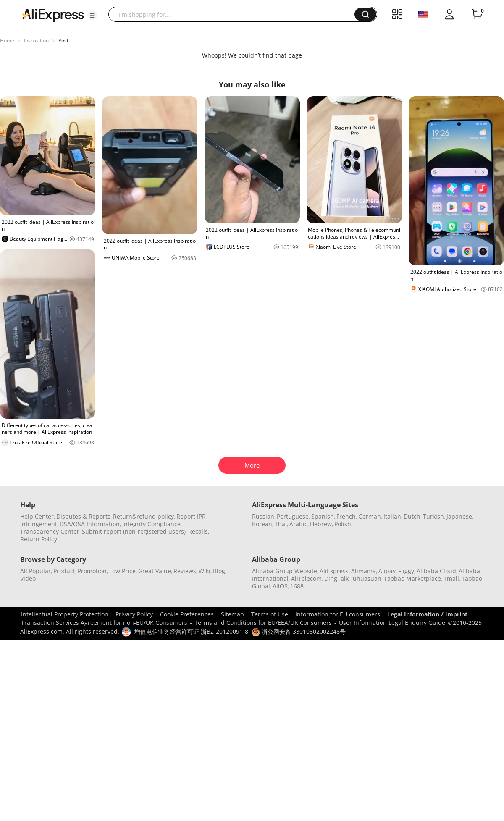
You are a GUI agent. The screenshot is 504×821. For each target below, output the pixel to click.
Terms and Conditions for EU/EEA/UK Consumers (263, 623)
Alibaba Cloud (436, 571)
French (346, 516)
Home (7, 41)
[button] (92, 16)
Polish (343, 524)
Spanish (323, 516)
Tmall (451, 578)
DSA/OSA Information (90, 524)
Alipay (387, 571)
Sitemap (232, 614)
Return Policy (39, 539)
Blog (219, 571)
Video (28, 578)
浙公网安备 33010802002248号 (299, 631)
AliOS (280, 586)
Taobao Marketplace (412, 578)
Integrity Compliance (151, 524)
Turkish (433, 516)
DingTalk (336, 578)
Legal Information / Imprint (427, 614)
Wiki (205, 571)
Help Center (37, 516)
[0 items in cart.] (477, 14)
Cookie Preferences (187, 614)
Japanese (459, 516)
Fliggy (406, 571)
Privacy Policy (134, 614)
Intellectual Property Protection (65, 614)
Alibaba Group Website (285, 571)
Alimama (364, 571)
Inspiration (36, 41)
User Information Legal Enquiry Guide (392, 623)
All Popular (35, 571)
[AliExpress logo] (53, 15)
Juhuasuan (366, 578)
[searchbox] (235, 14)
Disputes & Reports (83, 516)
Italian (392, 516)
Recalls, (199, 531)
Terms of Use (270, 614)
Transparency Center (50, 531)
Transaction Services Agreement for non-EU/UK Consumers (104, 623)
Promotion (92, 571)
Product (64, 571)
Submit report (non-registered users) (134, 531)
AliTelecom (306, 578)
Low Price (122, 571)
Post (63, 41)
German (370, 516)
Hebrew (321, 524)
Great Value (155, 571)
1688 (297, 586)
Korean (262, 524)
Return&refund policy (143, 516)
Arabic (298, 524)
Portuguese (293, 516)
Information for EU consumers (338, 614)
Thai (281, 524)
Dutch (412, 516)
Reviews (185, 571)
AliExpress (334, 571)
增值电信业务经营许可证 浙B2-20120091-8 (191, 631)
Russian (263, 516)
